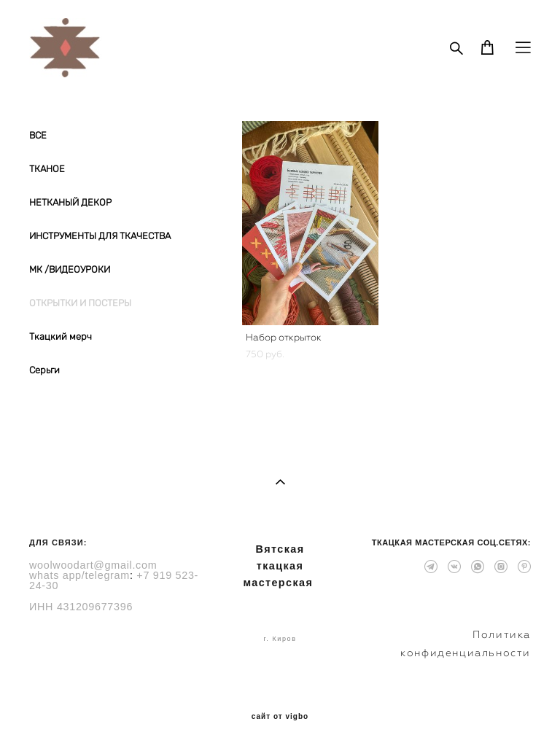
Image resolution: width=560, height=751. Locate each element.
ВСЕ (38, 135)
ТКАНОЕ (47, 169)
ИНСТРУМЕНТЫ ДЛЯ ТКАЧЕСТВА (100, 236)
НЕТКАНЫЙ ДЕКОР (70, 202)
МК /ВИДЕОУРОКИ (70, 269)
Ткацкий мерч (61, 336)
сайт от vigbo (280, 717)
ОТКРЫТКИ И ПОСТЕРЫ (80, 303)
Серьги (44, 370)
